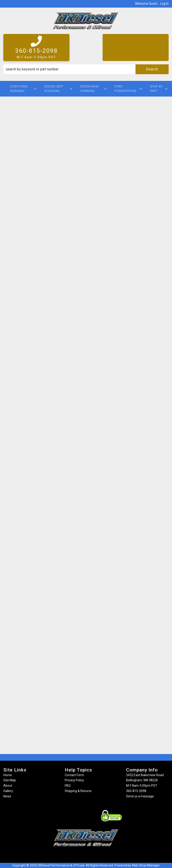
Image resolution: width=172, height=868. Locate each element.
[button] (86, 69)
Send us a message (140, 796)
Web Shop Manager (146, 865)
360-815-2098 (136, 791)
